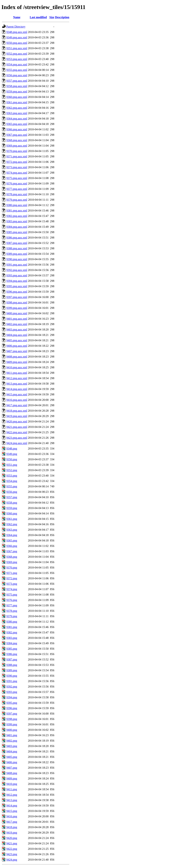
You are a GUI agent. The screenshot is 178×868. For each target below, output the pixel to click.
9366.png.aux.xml (17, 129)
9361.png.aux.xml (17, 102)
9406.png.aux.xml (17, 346)
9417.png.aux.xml (17, 405)
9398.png (12, 719)
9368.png (12, 557)
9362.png (12, 524)
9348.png (12, 449)
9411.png (12, 789)
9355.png (12, 486)
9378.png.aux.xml (17, 194)
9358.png (12, 503)
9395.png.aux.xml (17, 286)
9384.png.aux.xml (17, 227)
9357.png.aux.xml (17, 81)
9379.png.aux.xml (17, 200)
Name (17, 17)
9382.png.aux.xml (17, 216)
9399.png (12, 724)
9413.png (12, 800)
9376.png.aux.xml (17, 183)
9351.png (12, 465)
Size (52, 17)
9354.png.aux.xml (17, 64)
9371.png (12, 573)
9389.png (12, 670)
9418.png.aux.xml (17, 411)
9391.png (12, 681)
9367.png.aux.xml (17, 135)
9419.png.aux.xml (17, 416)
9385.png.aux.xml (17, 232)
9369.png (12, 562)
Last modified (38, 17)
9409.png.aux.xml (17, 362)
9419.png (12, 833)
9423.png (12, 854)
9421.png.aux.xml (17, 427)
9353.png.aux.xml (17, 59)
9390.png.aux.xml (17, 259)
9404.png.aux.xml (17, 335)
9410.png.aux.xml (17, 367)
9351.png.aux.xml (17, 48)
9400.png (12, 730)
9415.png (12, 811)
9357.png (12, 497)
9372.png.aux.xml (17, 162)
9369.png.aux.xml (17, 146)
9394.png (12, 697)
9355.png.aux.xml (17, 70)
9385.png (12, 649)
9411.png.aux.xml (17, 373)
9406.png (12, 762)
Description (62, 17)
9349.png (12, 454)
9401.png (12, 735)
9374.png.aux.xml (17, 173)
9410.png (12, 784)
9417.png (12, 822)
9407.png (12, 768)
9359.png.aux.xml (17, 92)
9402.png (12, 741)
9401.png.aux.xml (17, 319)
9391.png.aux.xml (17, 265)
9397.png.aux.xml (17, 297)
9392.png (12, 687)
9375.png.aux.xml (17, 178)
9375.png (12, 595)
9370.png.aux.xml (17, 151)
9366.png (12, 546)
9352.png (12, 470)
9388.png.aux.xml (17, 248)
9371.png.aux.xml (17, 156)
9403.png (12, 746)
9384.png (12, 643)
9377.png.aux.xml (17, 189)
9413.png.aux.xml (17, 384)
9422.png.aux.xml (17, 432)
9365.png (12, 540)
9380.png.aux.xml (17, 205)
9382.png (12, 632)
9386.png (12, 654)
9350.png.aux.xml (17, 43)
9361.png (12, 519)
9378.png (12, 611)
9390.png (12, 676)
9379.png (12, 616)
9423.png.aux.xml (17, 438)
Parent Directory (16, 27)
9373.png (12, 584)
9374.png (12, 589)
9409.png (12, 778)
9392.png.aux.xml (17, 270)
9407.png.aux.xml (17, 351)
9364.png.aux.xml (17, 119)
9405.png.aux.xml (17, 340)
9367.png (12, 551)
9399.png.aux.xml (17, 308)
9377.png (12, 605)
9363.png (12, 530)
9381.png (12, 627)
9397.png (12, 714)
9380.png (12, 622)
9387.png (12, 659)
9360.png (12, 513)
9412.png (12, 795)
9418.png (12, 827)
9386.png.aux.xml (17, 238)
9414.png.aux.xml (17, 389)
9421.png (12, 843)
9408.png (12, 773)
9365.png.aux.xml (17, 124)
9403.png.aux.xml (17, 330)
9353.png (12, 476)
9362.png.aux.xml (17, 108)
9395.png (12, 703)
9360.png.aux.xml (17, 97)
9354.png (12, 481)
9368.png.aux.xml (17, 140)
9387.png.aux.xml (17, 243)
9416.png (12, 816)
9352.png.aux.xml (17, 54)
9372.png (12, 578)
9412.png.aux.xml (17, 378)
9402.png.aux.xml (17, 324)
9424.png (12, 860)
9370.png (12, 568)
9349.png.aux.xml (17, 37)
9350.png (12, 459)
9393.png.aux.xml (17, 275)
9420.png (12, 838)
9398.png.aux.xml (17, 302)
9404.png (12, 751)
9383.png (12, 638)
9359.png (12, 508)
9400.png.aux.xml (17, 313)
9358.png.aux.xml (17, 86)
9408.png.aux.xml (17, 357)
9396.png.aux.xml (17, 292)
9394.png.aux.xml (17, 281)
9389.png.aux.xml (17, 254)
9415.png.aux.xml (17, 394)
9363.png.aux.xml (17, 113)
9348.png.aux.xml (17, 32)
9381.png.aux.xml (17, 211)
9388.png (12, 665)
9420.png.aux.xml (17, 421)
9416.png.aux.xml (17, 400)
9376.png (12, 600)
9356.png (12, 492)
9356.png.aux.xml (17, 75)
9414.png (12, 806)
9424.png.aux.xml (17, 443)
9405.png (12, 757)
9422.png (12, 849)
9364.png (12, 535)
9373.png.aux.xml (17, 167)
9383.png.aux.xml (17, 221)
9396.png (12, 708)
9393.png (12, 692)
